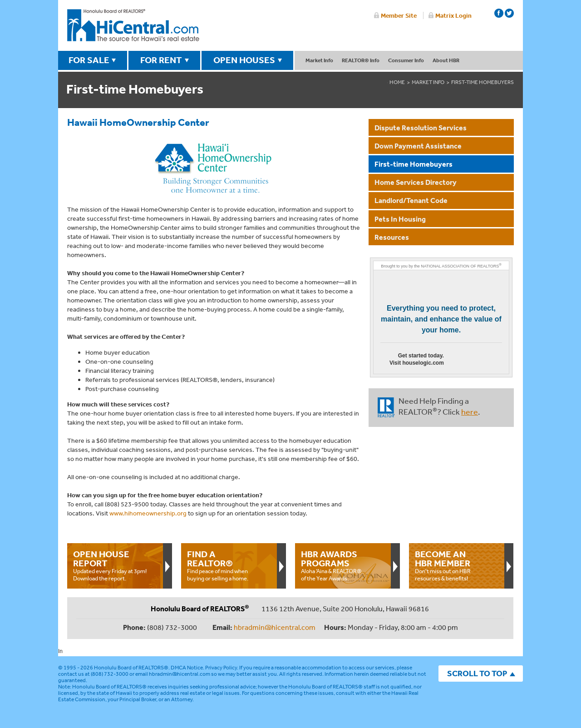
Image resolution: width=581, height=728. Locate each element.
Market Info (319, 60)
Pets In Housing (400, 219)
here (470, 411)
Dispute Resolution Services (421, 128)
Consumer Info (406, 60)
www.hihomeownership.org (148, 513)
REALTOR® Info (361, 60)
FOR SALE (89, 60)
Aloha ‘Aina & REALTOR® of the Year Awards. (343, 565)
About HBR (446, 60)
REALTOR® (386, 407)
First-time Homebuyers (414, 164)
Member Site (399, 15)
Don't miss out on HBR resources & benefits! (457, 565)
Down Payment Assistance (418, 146)
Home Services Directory (416, 182)
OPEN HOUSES (244, 60)
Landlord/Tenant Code (411, 200)
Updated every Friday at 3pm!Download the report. (115, 565)
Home (397, 82)
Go (467, 361)
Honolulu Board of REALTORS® (131, 668)
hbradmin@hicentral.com (275, 627)
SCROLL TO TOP (477, 673)
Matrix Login (453, 15)
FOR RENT (161, 60)
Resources (392, 237)
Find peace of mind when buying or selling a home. (229, 565)
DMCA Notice (187, 668)
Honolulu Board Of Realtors (133, 25)
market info (428, 82)
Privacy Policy (221, 668)
